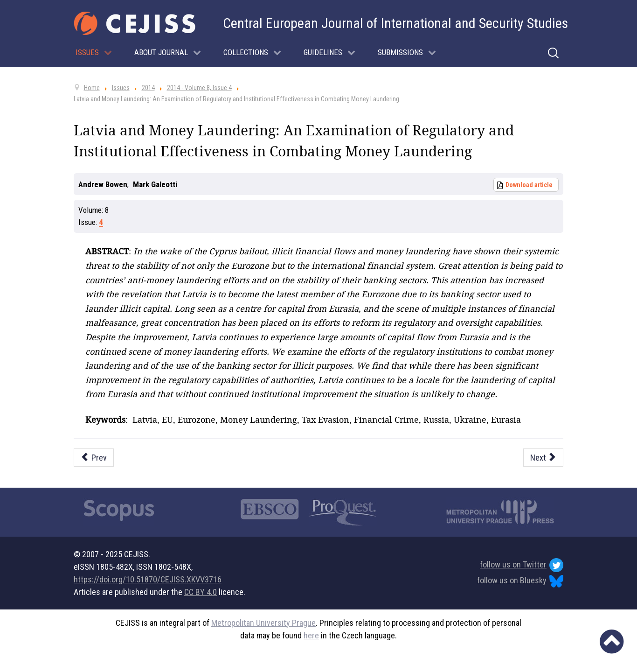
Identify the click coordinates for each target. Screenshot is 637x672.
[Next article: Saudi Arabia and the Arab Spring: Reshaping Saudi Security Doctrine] (544, 458)
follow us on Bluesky (520, 581)
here (311, 635)
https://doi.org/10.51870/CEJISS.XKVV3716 (148, 579)
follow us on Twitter (522, 565)
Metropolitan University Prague (263, 623)
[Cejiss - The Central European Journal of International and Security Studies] (135, 23)
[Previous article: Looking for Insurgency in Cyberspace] (94, 458)
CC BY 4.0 (201, 592)
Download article (529, 185)
